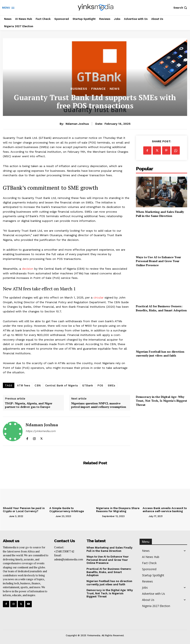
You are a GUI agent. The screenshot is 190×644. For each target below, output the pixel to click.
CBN (38, 385)
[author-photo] (6, 516)
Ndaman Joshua (77, 124)
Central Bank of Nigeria (62, 385)
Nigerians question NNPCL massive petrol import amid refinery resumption (99, 405)
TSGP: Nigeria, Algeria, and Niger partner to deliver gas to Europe (29, 405)
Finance (98, 89)
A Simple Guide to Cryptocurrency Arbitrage (67, 510)
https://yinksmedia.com (41, 431)
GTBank (88, 385)
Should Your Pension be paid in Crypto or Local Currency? (24, 510)
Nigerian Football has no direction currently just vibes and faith (160, 354)
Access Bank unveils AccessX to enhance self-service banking (164, 510)
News (115, 89)
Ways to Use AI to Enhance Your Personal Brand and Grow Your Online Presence (158, 261)
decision (28, 269)
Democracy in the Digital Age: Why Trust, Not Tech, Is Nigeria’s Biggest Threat (162, 401)
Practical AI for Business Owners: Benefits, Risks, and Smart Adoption (161, 308)
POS (100, 385)
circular (98, 297)
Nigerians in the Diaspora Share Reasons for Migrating (118, 510)
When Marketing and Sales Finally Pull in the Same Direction (160, 214)
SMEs (112, 385)
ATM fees (24, 385)
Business (79, 89)
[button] (181, 8)
